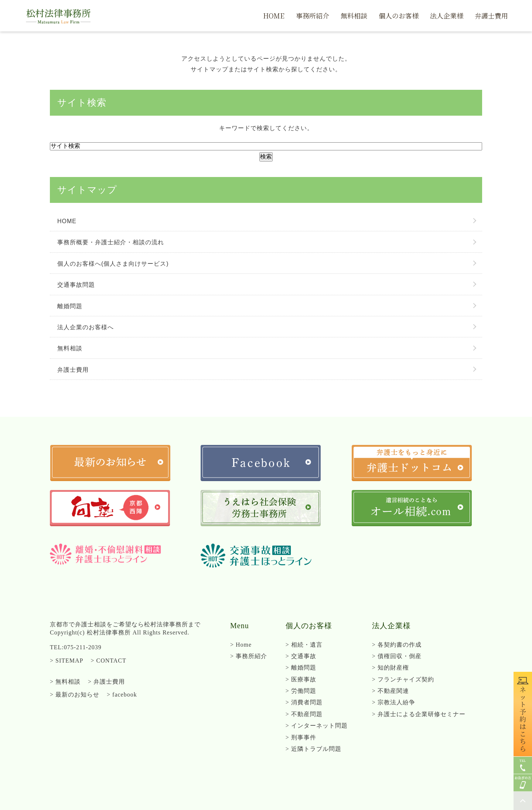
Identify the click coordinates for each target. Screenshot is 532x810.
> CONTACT (108, 661)
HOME (67, 221)
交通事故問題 (76, 285)
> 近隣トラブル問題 (313, 749)
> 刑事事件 (301, 737)
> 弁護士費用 (106, 682)
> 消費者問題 (304, 702)
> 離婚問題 (301, 668)
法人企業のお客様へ (86, 327)
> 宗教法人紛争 (394, 702)
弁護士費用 (73, 370)
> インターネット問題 (317, 726)
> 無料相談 (65, 682)
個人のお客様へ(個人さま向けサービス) (113, 264)
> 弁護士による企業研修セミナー (419, 714)
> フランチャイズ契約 (403, 679)
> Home (241, 645)
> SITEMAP (66, 661)
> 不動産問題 (304, 714)
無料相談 (70, 348)
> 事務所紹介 (249, 656)
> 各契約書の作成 (397, 645)
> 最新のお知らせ (75, 695)
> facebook (122, 695)
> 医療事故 (301, 679)
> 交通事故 (301, 656)
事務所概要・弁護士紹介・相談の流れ (111, 242)
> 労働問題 (301, 691)
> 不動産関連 (391, 691)
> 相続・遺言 (304, 645)
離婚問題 (70, 306)
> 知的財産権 (391, 668)
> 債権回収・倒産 (397, 656)
